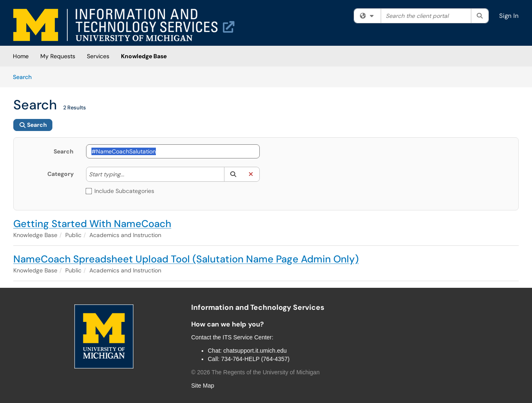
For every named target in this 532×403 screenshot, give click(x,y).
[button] (233, 174)
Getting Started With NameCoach (92, 224)
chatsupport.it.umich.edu (255, 351)
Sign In (509, 16)
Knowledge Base (144, 56)
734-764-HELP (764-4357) (255, 359)
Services (98, 56)
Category (60, 174)
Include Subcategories (120, 191)
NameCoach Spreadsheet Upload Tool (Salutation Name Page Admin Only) (186, 259)
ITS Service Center (247, 337)
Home (21, 56)
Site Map (203, 386)
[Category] (128, 174)
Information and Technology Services (258, 307)
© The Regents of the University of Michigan (255, 372)
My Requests (58, 56)
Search (25, 77)
